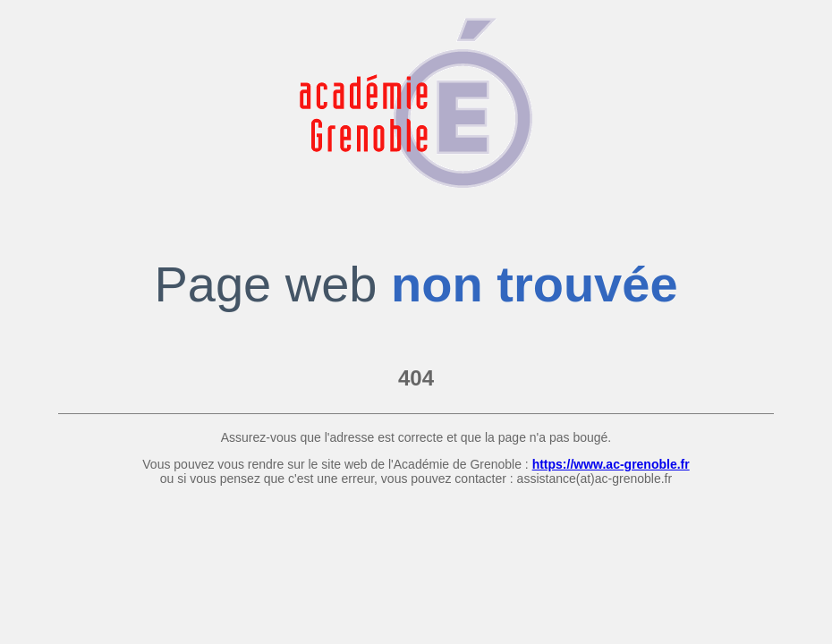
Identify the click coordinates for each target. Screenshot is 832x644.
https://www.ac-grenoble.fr (611, 464)
